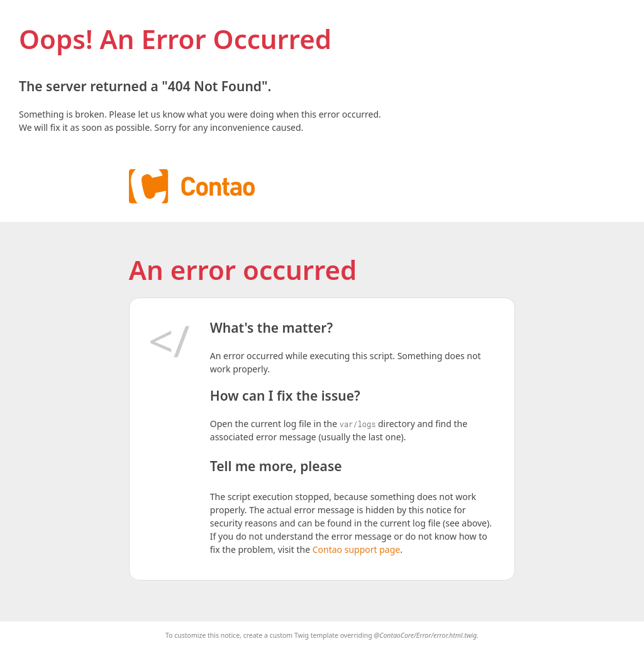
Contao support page (356, 549)
